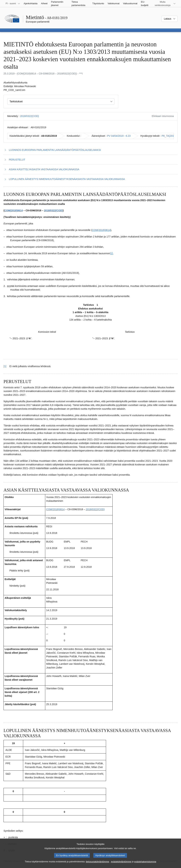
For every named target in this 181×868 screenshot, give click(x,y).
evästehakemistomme (145, 865)
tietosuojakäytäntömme (97, 865)
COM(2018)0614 (14, 210)
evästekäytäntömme (121, 865)
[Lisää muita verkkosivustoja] (165, 4)
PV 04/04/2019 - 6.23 (119, 136)
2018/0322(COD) (29, 116)
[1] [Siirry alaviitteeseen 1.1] (111, 253)
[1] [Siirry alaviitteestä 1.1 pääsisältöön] (5, 366)
